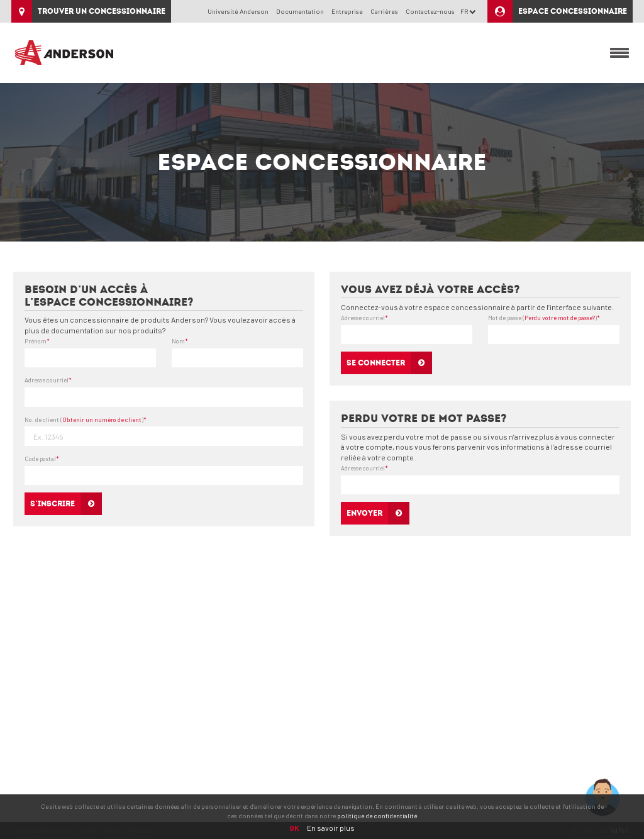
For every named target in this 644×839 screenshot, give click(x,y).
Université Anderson (238, 11)
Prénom (37, 341)
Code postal (42, 458)
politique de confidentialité (377, 816)
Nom (180, 341)
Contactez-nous (430, 11)
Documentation (300, 11)
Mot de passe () (544, 318)
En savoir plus (331, 828)
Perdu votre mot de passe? (560, 318)
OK (294, 828)
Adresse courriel (48, 380)
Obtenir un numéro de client (102, 419)
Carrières (384, 11)
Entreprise (347, 11)
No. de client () (86, 419)
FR (468, 11)
